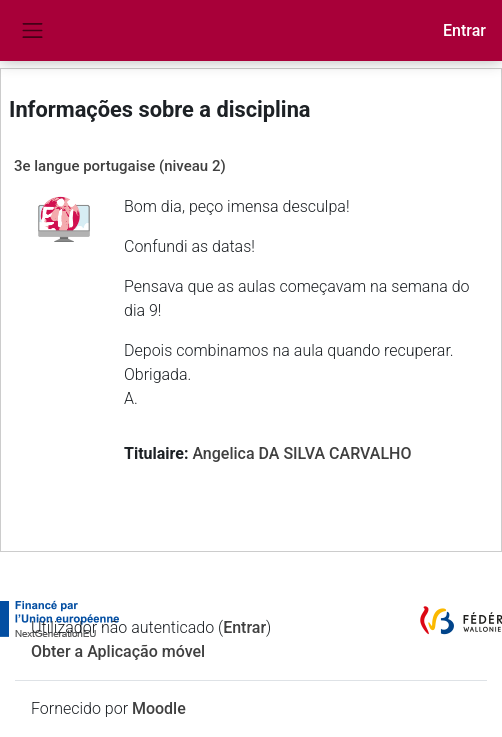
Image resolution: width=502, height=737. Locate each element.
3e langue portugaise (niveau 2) (120, 166)
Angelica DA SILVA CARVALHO (301, 453)
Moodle (159, 708)
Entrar (464, 30)
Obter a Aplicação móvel (118, 651)
